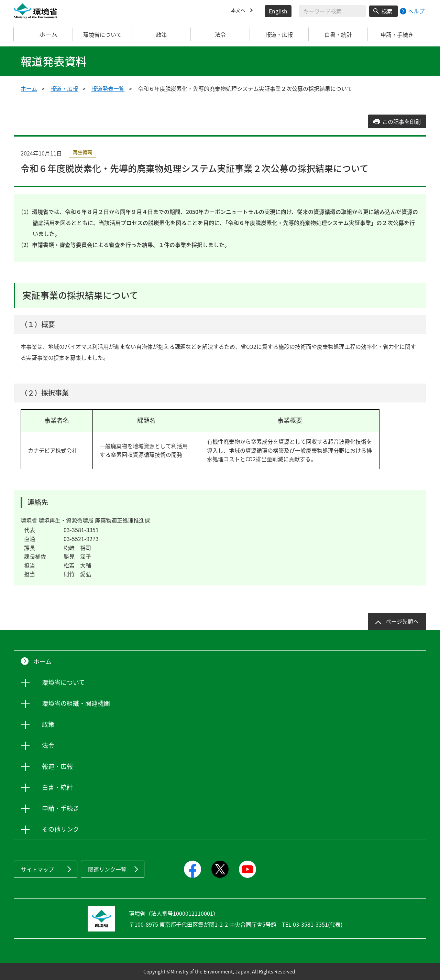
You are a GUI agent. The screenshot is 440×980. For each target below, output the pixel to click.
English (278, 11)
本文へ (239, 11)
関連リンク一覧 (107, 869)
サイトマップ (37, 869)
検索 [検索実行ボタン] (387, 11)
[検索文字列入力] (332, 11)
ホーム (44, 34)
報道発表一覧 (108, 88)
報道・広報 (64, 88)
